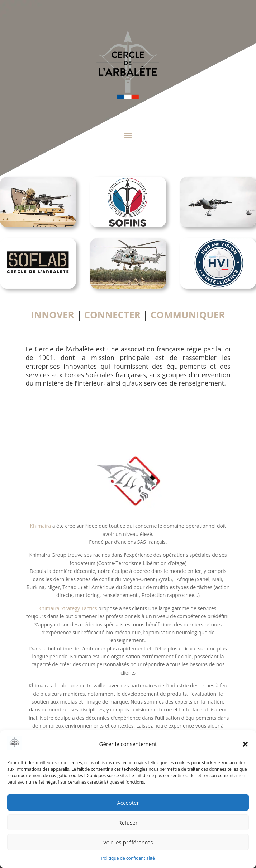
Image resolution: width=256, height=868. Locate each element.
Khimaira (41, 526)
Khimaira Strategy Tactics (68, 608)
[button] (245, 744)
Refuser (128, 822)
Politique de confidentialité (128, 858)
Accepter (128, 803)
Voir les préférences (128, 842)
